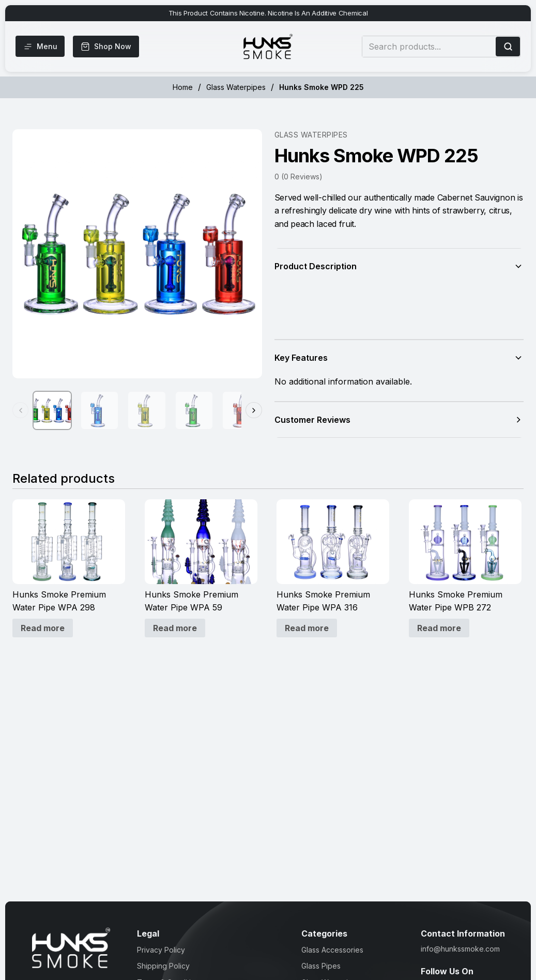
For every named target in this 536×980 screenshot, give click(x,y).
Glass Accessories (332, 950)
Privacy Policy (161, 950)
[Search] (508, 47)
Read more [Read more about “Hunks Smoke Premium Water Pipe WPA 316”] (307, 628)
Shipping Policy (163, 966)
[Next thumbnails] (254, 411)
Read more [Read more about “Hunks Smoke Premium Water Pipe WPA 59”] (175, 628)
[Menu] (41, 47)
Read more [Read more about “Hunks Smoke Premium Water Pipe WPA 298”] (43, 628)
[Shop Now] (108, 47)
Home (183, 87)
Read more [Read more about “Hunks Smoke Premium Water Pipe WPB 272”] (439, 628)
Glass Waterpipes (236, 87)
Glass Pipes (321, 966)
